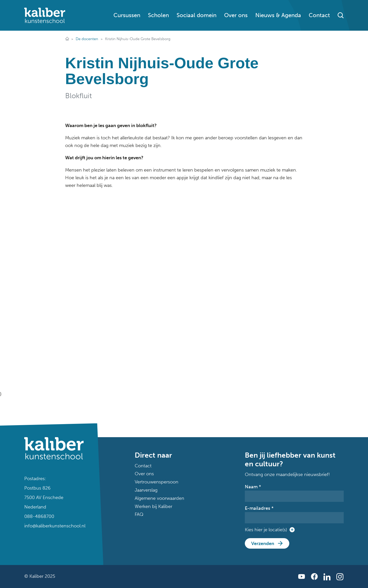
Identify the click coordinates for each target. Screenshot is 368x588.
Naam (253, 487)
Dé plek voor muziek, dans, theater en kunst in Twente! (67, 39)
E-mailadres (259, 508)
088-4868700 (39, 516)
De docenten (87, 39)
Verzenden (263, 544)
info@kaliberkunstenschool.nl (54, 526)
